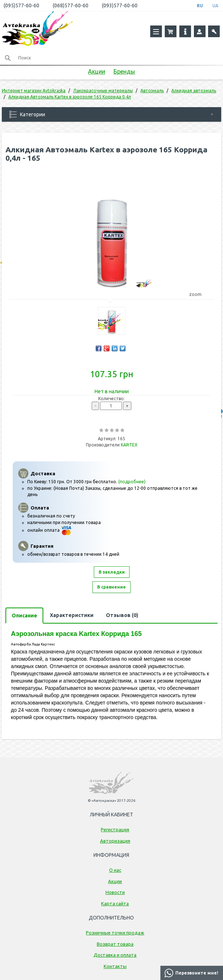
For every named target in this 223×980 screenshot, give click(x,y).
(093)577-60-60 (120, 5)
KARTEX (129, 445)
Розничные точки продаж (115, 933)
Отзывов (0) (122, 615)
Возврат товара (115, 944)
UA (215, 6)
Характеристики (72, 615)
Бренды (124, 71)
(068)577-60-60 (71, 5)
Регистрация (115, 829)
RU (200, 6)
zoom (199, 294)
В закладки (112, 572)
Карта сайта (115, 903)
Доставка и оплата (115, 955)
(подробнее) (132, 482)
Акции (97, 71)
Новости (115, 892)
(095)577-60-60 (21, 5)
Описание (24, 616)
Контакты (115, 966)
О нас (115, 870)
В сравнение (111, 587)
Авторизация (115, 841)
